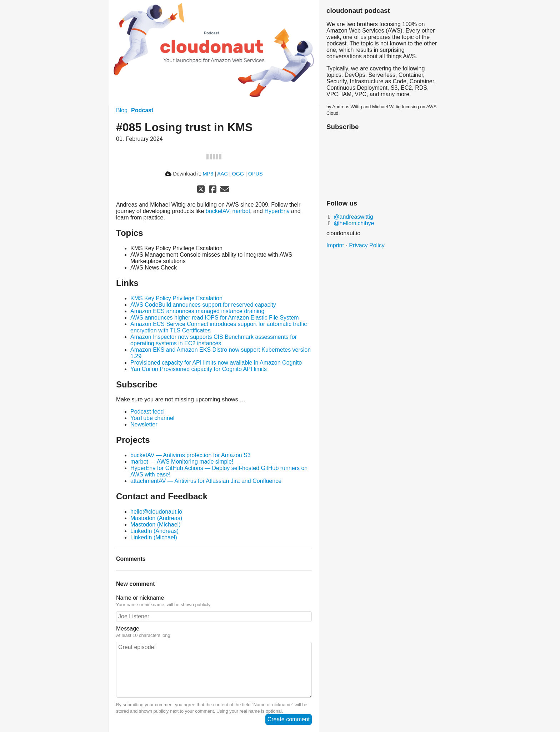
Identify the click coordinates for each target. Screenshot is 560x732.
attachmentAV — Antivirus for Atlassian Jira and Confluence (206, 481)
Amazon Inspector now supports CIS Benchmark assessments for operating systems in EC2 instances (214, 340)
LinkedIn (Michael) (154, 537)
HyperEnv (277, 211)
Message (128, 629)
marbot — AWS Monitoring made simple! (182, 462)
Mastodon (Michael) (156, 525)
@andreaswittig (353, 217)
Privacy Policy (367, 245)
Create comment (289, 719)
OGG (238, 174)
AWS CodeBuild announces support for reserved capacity (203, 305)
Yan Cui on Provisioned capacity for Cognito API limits (199, 369)
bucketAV (217, 211)
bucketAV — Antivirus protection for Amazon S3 (191, 455)
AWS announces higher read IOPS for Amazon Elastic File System (215, 318)
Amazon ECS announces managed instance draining (197, 311)
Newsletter (144, 424)
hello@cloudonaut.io (156, 512)
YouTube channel (152, 418)
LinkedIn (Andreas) (154, 531)
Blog (122, 110)
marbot (241, 211)
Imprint (335, 245)
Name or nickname (140, 598)
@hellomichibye (353, 223)
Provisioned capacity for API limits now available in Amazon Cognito (216, 363)
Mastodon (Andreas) (156, 518)
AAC (222, 174)
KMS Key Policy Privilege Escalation (176, 298)
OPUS (256, 174)
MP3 (208, 174)
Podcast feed (147, 412)
